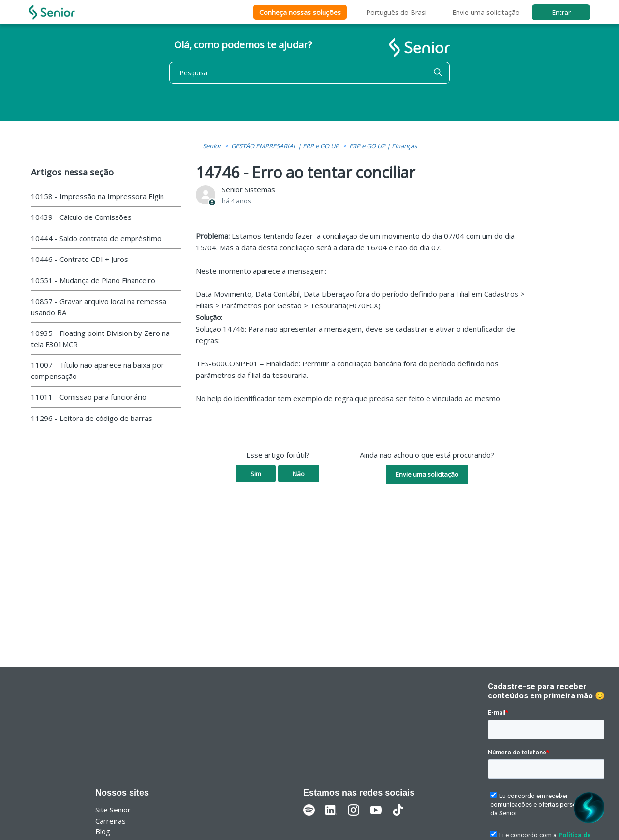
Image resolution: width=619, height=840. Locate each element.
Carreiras (111, 821)
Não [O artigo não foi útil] (299, 474)
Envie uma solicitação (486, 12)
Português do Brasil (397, 12)
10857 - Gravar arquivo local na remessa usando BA (99, 307)
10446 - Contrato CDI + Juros (80, 259)
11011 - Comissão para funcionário (89, 397)
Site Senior (113, 810)
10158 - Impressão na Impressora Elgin (97, 196)
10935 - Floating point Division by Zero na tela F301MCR (100, 339)
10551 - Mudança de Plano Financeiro (93, 280)
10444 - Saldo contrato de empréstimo (96, 238)
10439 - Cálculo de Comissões (81, 217)
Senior (212, 146)
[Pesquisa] (309, 73)
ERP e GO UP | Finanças (383, 146)
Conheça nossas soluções (300, 12)
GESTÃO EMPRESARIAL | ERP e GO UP (285, 146)
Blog (103, 831)
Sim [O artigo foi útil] (256, 474)
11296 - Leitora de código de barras (92, 418)
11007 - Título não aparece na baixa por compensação (97, 370)
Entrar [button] (561, 12)
